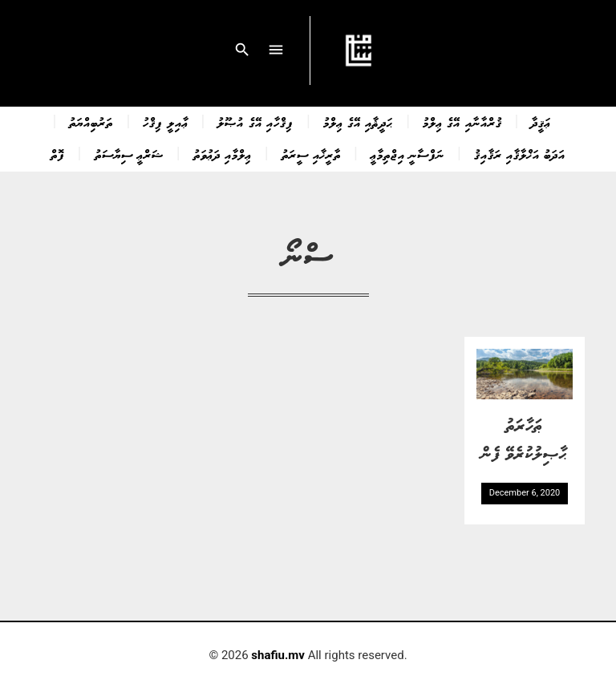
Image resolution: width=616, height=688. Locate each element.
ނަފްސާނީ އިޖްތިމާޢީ (407, 154)
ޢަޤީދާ (541, 122)
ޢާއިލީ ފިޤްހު (165, 122)
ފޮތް (58, 154)
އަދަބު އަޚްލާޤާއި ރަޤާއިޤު (520, 154)
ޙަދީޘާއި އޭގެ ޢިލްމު (358, 122)
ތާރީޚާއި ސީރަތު (311, 154)
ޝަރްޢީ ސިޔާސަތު (129, 154)
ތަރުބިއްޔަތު (91, 122)
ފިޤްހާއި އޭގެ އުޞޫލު (255, 122)
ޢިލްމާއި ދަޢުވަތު (223, 154)
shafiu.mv (278, 655)
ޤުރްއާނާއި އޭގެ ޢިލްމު (462, 122)
